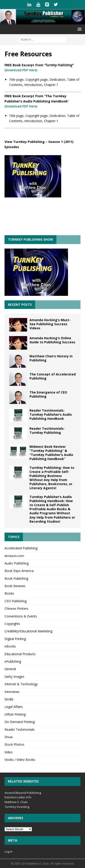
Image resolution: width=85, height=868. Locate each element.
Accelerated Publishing (21, 548)
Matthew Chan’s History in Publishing (51, 358)
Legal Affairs (14, 707)
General (10, 669)
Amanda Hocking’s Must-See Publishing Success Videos (50, 324)
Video (9, 752)
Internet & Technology (21, 684)
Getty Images (14, 677)
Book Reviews (15, 586)
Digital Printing (15, 639)
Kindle (9, 699)
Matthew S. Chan (16, 802)
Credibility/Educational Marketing (28, 631)
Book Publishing (16, 578)
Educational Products (20, 654)
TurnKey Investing (17, 807)
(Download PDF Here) (21, 70)
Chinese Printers (16, 608)
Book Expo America (19, 571)
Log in (8, 851)
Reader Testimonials (20, 729)
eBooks (10, 646)
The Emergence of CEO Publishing (48, 394)
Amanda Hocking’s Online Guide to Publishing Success (52, 340)
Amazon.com (14, 556)
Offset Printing (15, 714)
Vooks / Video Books (20, 760)
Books (9, 593)
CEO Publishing (16, 601)
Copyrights (12, 624)
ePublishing (13, 661)
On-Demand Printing (20, 722)
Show (9, 737)
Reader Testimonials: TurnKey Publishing (47, 430)
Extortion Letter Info (18, 797)
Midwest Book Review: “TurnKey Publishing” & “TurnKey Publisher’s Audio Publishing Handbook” (51, 453)
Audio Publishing (17, 563)
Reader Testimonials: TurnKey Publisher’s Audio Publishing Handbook (51, 414)
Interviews (12, 692)
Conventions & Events (21, 616)
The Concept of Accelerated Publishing (53, 376)
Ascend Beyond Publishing (23, 793)
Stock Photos (14, 744)
